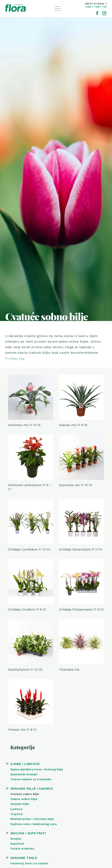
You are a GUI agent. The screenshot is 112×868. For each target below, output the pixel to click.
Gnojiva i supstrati (28, 833)
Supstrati (17, 844)
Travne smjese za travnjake (31, 779)
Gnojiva (16, 839)
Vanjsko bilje (20, 804)
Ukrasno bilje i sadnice (32, 789)
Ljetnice (16, 809)
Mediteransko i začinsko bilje (32, 819)
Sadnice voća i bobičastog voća (33, 824)
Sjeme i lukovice (25, 764)
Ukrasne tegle (24, 858)
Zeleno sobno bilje (24, 799)
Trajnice (16, 814)
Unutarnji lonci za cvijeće (29, 863)
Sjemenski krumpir (24, 774)
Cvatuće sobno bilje (25, 794)
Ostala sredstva (22, 848)
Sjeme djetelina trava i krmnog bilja (37, 769)
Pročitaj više (15, 359)
